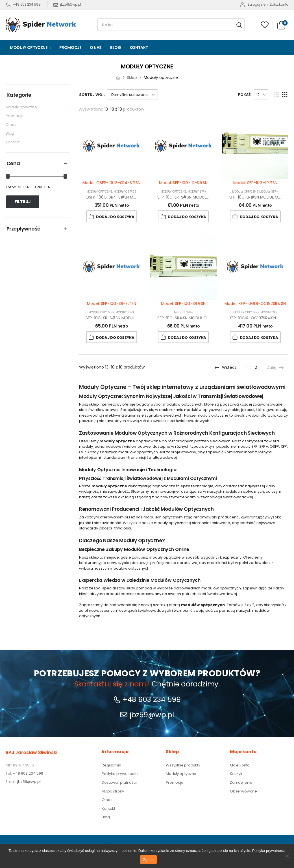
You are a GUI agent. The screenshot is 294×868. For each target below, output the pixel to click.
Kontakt (139, 48)
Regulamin (111, 765)
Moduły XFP (269, 312)
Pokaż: (245, 95)
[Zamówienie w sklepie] (132, 95)
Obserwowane (243, 791)
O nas (96, 48)
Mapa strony (113, 791)
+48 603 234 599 (23, 5)
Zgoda (148, 860)
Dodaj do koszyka (115, 217)
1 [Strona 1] (246, 367)
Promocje (70, 48)
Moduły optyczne (29, 48)
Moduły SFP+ (197, 192)
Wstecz (225, 367)
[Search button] (239, 25)
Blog (116, 48)
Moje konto (240, 765)
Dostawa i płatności (119, 783)
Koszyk (236, 774)
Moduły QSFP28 (125, 192)
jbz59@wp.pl (67, 5)
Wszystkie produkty (183, 765)
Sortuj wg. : (92, 95)
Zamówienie (241, 783)
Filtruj (23, 202)
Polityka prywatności (120, 774)
